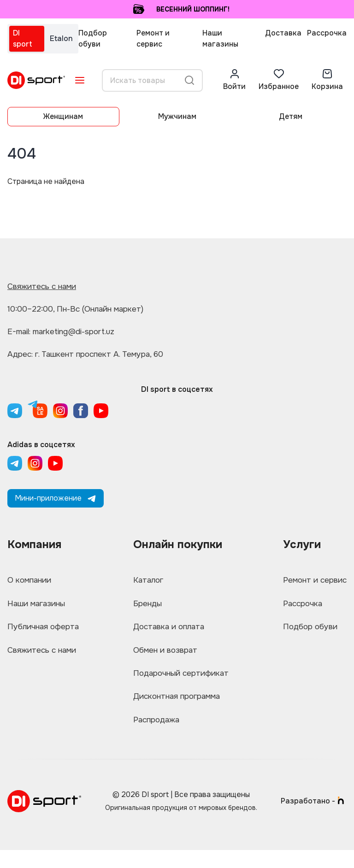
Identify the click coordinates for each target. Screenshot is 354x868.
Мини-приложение (56, 498)
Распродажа (155, 736)
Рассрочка (327, 33)
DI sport (23, 38)
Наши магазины (220, 38)
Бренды (145, 607)
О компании (31, 581)
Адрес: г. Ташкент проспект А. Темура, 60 (90, 354)
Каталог (146, 581)
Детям (291, 116)
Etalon (61, 38)
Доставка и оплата (168, 633)
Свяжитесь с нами (44, 286)
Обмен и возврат (164, 659)
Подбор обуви (93, 38)
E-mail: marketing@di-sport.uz (67, 331)
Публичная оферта (45, 633)
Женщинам (63, 116)
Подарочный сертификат (181, 685)
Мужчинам (177, 116)
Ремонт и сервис (153, 38)
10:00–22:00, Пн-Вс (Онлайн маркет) (81, 309)
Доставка (283, 33)
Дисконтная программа (177, 710)
